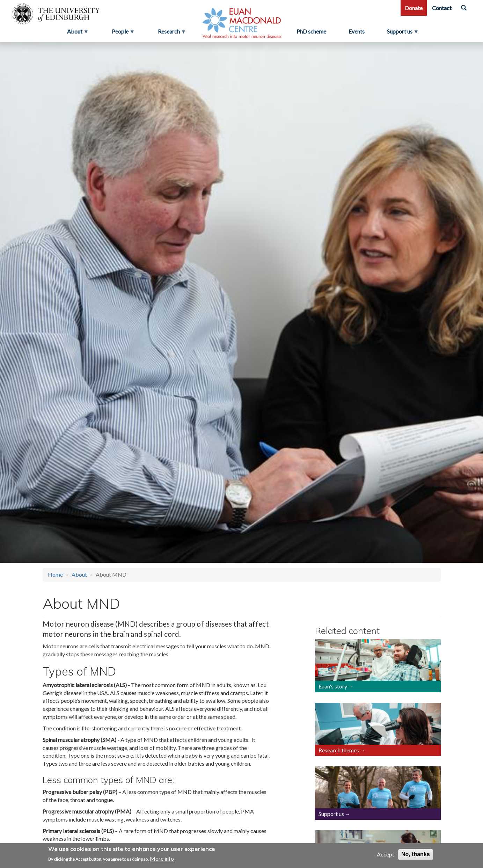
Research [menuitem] (170, 33)
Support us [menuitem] (402, 33)
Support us (331, 814)
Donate (414, 8)
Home (55, 574)
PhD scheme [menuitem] (311, 31)
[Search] (464, 8)
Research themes (339, 750)
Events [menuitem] (357, 31)
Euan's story (333, 686)
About (79, 574)
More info (162, 858)
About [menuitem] (75, 33)
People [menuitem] (121, 33)
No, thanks (416, 855)
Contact (442, 8)
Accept (386, 855)
